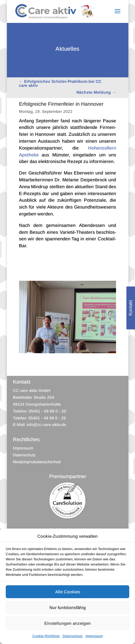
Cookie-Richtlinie (46, 636)
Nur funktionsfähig (68, 607)
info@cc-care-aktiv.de (46, 425)
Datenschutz (73, 636)
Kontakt (131, 308)
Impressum (94, 636)
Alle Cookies (68, 592)
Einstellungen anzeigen (67, 623)
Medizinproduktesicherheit (37, 462)
